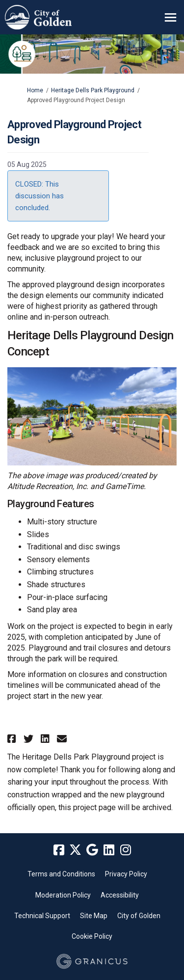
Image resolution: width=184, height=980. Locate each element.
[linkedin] (109, 850)
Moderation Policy (63, 895)
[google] (92, 850)
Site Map (94, 916)
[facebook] (59, 850)
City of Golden (139, 916)
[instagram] (126, 850)
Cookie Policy (92, 936)
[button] (13, 739)
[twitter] (76, 850)
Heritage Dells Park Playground (93, 90)
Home (35, 90)
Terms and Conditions (61, 874)
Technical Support (42, 916)
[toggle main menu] (171, 17)
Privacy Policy (126, 874)
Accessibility (120, 895)
